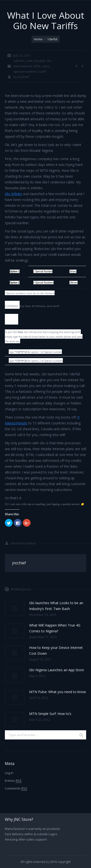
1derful (52, 39)
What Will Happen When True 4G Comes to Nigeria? (55, 628)
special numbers (26, 71)
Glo (49, 61)
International (23, 66)
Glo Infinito (13, 194)
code (29, 61)
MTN (37, 66)
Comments (16, 788)
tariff (43, 71)
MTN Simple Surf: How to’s (50, 714)
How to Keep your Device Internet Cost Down (56, 650)
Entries (13, 781)
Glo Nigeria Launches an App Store (57, 670)
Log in (9, 773)
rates (46, 66)
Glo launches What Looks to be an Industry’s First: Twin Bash (56, 606)
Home (38, 39)
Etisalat (40, 61)
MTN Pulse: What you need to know (58, 692)
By (21, 77)
